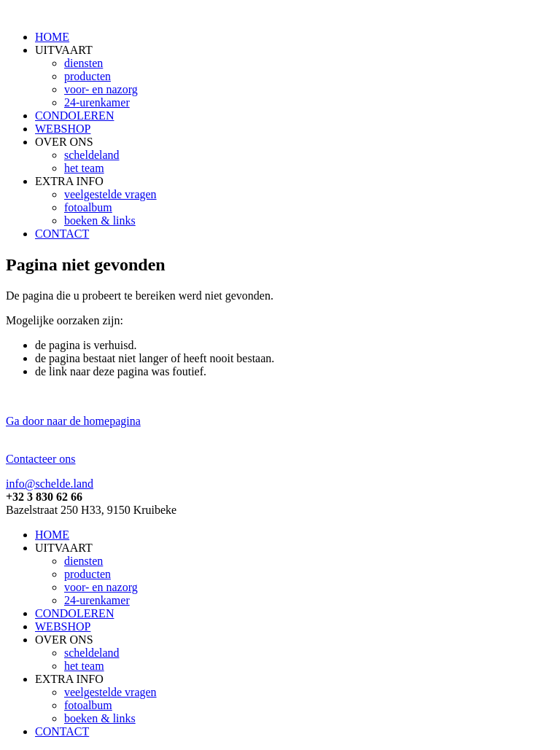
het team (84, 168)
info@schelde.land (50, 484)
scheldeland (92, 155)
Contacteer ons (41, 459)
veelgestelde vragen (110, 194)
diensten (83, 63)
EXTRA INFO (69, 181)
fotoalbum (88, 207)
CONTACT (62, 234)
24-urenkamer (97, 102)
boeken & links (100, 220)
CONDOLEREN (74, 116)
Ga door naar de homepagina (73, 421)
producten (87, 76)
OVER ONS (64, 142)
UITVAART (64, 50)
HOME (52, 37)
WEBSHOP (63, 129)
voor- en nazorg (101, 89)
